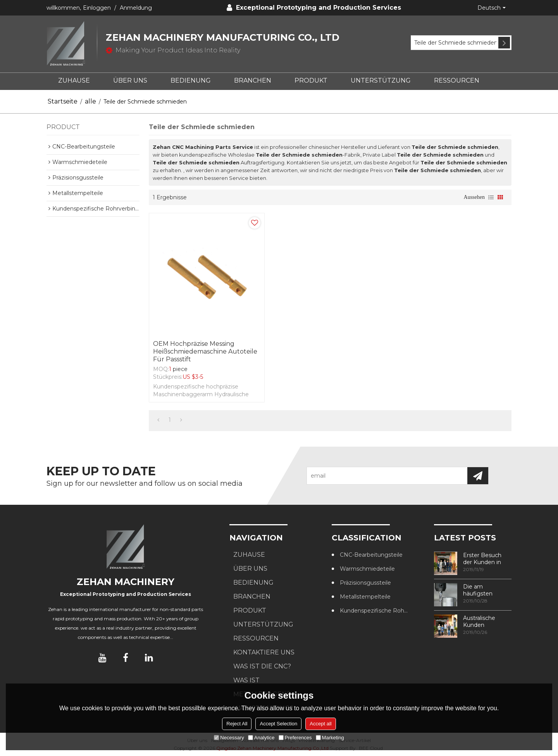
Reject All (237, 724)
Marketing (330, 738)
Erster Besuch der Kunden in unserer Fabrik (482, 559)
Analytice (261, 738)
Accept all (320, 724)
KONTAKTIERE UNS (264, 652)
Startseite (63, 101)
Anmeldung (136, 8)
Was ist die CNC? (262, 666)
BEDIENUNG (191, 80)
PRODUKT (311, 80)
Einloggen (97, 8)
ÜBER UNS (130, 80)
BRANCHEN (253, 80)
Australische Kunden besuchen (479, 621)
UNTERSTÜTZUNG (381, 80)
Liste (491, 197)
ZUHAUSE (74, 80)
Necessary (229, 738)
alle (90, 101)
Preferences (295, 738)
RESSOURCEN (457, 80)
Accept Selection (278, 724)
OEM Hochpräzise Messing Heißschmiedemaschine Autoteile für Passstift (205, 351)
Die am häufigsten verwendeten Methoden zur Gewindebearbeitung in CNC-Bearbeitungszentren (487, 590)
